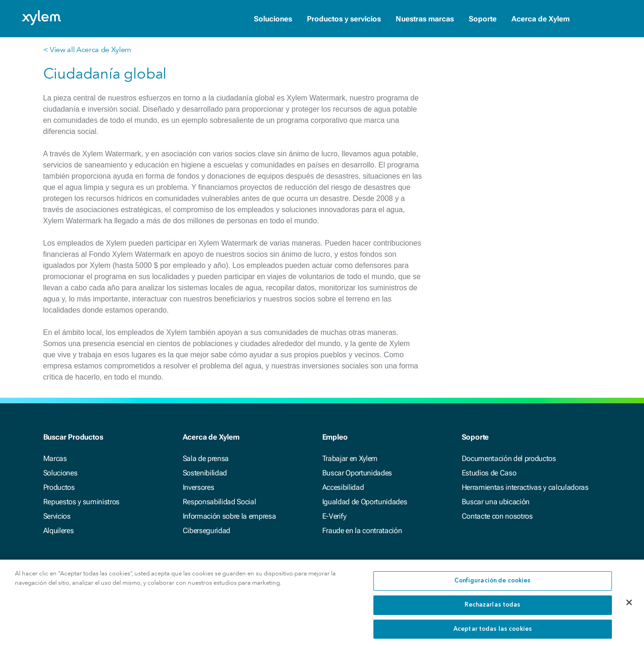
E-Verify (334, 516)
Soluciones (273, 19)
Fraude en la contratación (362, 531)
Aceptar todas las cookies (493, 633)
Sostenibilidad (205, 473)
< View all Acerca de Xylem (87, 50)
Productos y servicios (344, 19)
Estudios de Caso (489, 473)
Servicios (57, 516)
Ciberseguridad (207, 531)
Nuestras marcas (425, 19)
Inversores (199, 487)
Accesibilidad (343, 487)
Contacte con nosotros (497, 516)
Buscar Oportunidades (357, 473)
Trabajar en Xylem (350, 458)
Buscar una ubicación (496, 502)
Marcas (55, 458)
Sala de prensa (206, 458)
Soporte (483, 19)
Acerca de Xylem (541, 19)
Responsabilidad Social (219, 502)
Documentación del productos (509, 458)
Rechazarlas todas (492, 609)
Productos (59, 487)
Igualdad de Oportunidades (365, 502)
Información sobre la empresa (229, 516)
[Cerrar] (629, 607)
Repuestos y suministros (82, 502)
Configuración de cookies (492, 585)
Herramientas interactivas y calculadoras (525, 487)
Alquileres (59, 531)
